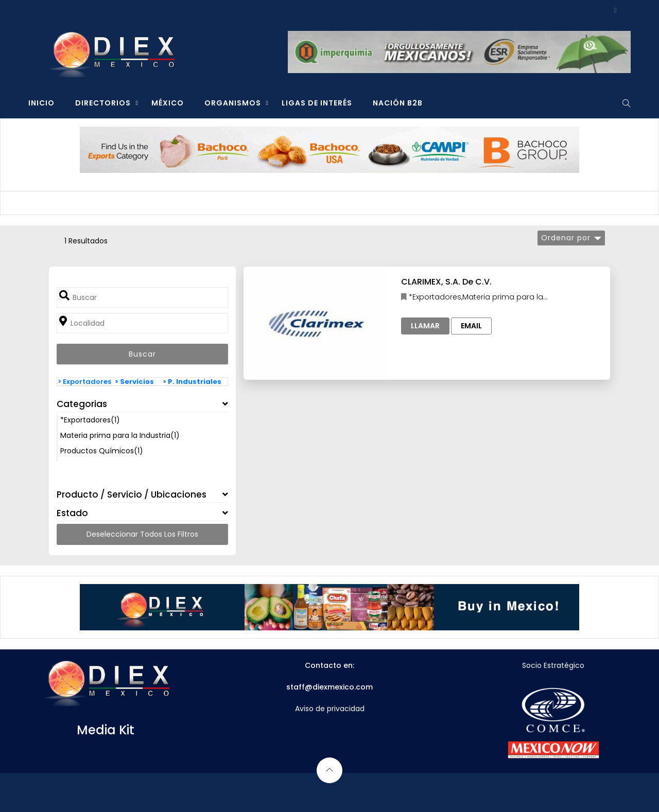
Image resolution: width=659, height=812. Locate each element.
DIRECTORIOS (103, 103)
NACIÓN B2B (398, 103)
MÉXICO (168, 103)
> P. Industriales (192, 382)
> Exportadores (84, 382)
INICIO (41, 103)
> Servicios (134, 382)
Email (471, 326)
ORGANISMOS (233, 103)
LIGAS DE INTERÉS (317, 103)
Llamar (425, 326)
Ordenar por (566, 238)
